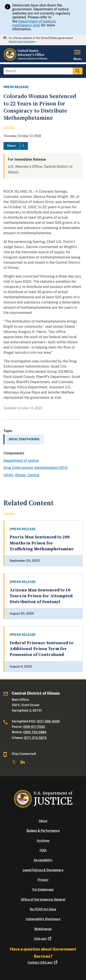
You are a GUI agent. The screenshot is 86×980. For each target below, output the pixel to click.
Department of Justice (21, 461)
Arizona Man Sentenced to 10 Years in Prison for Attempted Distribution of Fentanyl (41, 596)
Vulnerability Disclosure (43, 919)
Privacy (43, 880)
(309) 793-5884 (35, 732)
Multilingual (43, 929)
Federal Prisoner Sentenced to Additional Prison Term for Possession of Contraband (41, 649)
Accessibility (43, 860)
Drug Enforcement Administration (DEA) (36, 468)
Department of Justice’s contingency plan (34, 23)
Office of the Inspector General (43, 899)
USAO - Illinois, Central (21, 475)
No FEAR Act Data (43, 909)
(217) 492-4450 (48, 721)
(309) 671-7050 (34, 727)
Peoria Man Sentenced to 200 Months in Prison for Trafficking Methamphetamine (42, 543)
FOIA (43, 850)
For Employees (43, 890)
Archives (43, 841)
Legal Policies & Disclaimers (43, 870)
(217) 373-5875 (35, 738)
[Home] (28, 60)
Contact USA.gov (43, 962)
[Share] (16, 146)
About (43, 821)
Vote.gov (43, 939)
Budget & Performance (43, 831)
